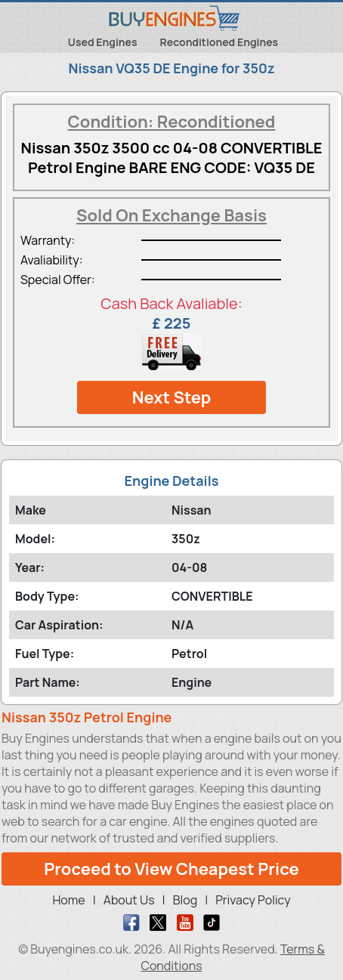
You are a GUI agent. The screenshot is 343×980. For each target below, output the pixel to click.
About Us (129, 900)
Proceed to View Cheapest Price (171, 869)
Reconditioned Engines (219, 42)
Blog (185, 900)
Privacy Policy (253, 900)
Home (68, 900)
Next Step (172, 397)
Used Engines (103, 42)
